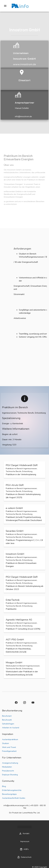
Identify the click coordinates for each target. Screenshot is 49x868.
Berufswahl (7, 720)
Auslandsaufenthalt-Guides (14, 798)
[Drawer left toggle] (5, 6)
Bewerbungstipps (9, 794)
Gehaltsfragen (8, 724)
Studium (5, 743)
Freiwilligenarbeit (9, 751)
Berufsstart (7, 716)
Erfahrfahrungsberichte (12, 790)
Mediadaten (7, 767)
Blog (4, 786)
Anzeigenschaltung (10, 763)
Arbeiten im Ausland (11, 728)
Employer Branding (10, 775)
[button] (24, 470)
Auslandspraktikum (10, 739)
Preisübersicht (8, 771)
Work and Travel (9, 747)
